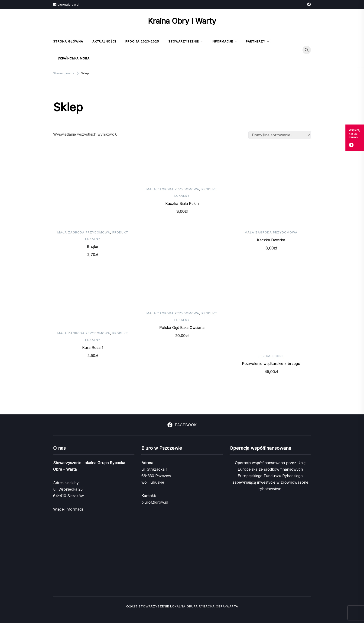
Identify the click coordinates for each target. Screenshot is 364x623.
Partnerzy (256, 41)
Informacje (222, 41)
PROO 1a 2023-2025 (142, 41)
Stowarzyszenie (184, 41)
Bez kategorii (271, 356)
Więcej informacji (68, 509)
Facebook (182, 425)
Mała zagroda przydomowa (84, 232)
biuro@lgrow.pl (66, 4)
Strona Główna (68, 41)
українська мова (74, 58)
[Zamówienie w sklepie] (280, 135)
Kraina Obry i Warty (182, 21)
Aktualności (104, 41)
